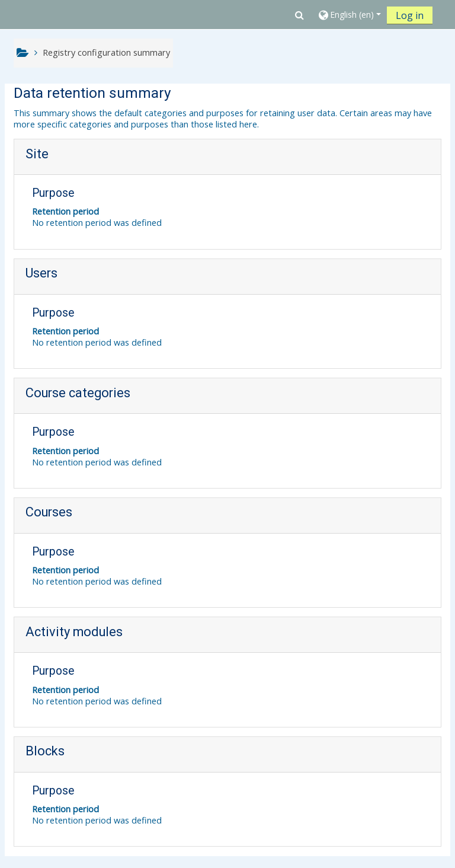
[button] (299, 15)
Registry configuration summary (106, 52)
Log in (410, 15)
